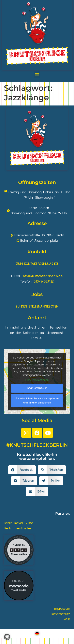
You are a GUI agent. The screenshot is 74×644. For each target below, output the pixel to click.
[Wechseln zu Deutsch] (37, 634)
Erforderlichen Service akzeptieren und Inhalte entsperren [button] (37, 400)
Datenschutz (60, 614)
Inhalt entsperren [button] (37, 388)
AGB (67, 619)
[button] (37, 74)
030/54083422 (44, 282)
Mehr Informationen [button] (37, 380)
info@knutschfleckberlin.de (43, 276)
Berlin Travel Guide (19, 523)
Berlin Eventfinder (18, 528)
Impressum (62, 609)
